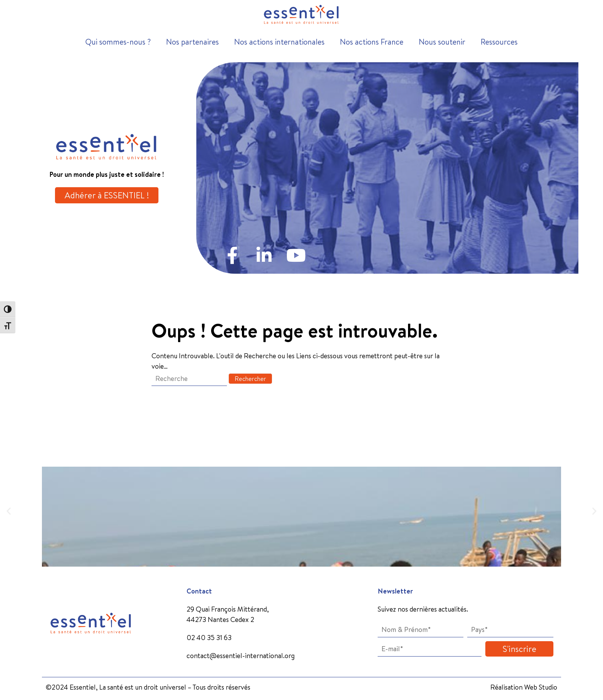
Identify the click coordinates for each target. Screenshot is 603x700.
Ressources (499, 42)
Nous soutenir (442, 42)
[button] (9, 511)
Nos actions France (372, 42)
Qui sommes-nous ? (118, 42)
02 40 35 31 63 (209, 638)
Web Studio (541, 687)
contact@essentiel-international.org (241, 656)
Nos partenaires (192, 42)
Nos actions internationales (279, 42)
